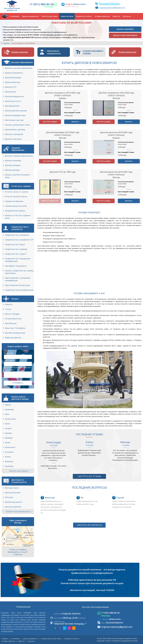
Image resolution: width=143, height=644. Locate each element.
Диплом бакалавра (13, 78)
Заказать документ (125, 29)
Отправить (18, 383)
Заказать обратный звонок (125, 35)
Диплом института (13, 101)
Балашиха (9, 466)
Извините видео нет (50, 233)
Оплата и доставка (50, 16)
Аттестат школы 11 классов (17, 192)
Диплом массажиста (13, 502)
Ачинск (8, 457)
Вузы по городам (12, 314)
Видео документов (13, 338)
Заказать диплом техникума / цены (18, 176)
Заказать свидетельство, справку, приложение (19, 272)
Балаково (9, 461)
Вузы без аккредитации (15, 333)
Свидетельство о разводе (16, 249)
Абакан (8, 405)
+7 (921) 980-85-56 (42, 4)
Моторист (9, 497)
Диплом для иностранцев (16, 111)
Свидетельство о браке (15, 244)
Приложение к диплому (15, 130)
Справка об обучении (14, 201)
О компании (14, 16)
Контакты (127, 16)
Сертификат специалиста (16, 266)
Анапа (8, 424)
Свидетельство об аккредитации (19, 290)
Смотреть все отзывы (89, 476)
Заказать (75, 154)
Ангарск (8, 428)
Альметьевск (11, 419)
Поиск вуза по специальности (54, 52)
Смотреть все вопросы (89, 565)
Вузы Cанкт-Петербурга (15, 328)
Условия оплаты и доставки (51, 639)
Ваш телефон (10, 360)
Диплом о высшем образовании (19, 68)
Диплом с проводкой (14, 134)
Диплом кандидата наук (15, 115)
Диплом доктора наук (14, 120)
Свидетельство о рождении (17, 235)
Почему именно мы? (127, 52)
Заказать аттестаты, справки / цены (18, 217)
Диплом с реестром (13, 139)
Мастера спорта (12, 488)
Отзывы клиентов (102, 16)
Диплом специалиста (14, 73)
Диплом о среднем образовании (19, 156)
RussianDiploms (109, 4)
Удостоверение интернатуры (17, 285)
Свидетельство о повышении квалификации (18, 260)
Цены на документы (30, 16)
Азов (7, 414)
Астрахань (9, 452)
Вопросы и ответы (84, 16)
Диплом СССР (11, 87)
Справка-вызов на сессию (16, 206)
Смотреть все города (19, 471)
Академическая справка (15, 211)
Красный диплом (12, 106)
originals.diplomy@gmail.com (112, 8)
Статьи (8, 309)
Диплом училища (12, 170)
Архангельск (10, 447)
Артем (8, 443)
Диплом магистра (12, 82)
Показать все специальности (19, 511)
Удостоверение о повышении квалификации (18, 279)
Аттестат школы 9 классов (16, 197)
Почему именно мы (13, 319)
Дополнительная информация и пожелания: (18, 369)
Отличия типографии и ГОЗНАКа (93, 52)
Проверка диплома (20, 52)
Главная (6, 43)
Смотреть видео (50, 154)
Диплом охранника (13, 507)
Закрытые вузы (67, 16)
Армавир (9, 438)
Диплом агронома (13, 493)
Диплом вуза (10, 92)
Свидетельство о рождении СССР (19, 240)
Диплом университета (14, 96)
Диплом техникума (13, 161)
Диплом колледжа (13, 165)
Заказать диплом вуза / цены (17, 125)
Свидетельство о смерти (16, 254)
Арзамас (8, 433)
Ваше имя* (8, 353)
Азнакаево (9, 409)
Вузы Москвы (11, 323)
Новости (116, 16)
